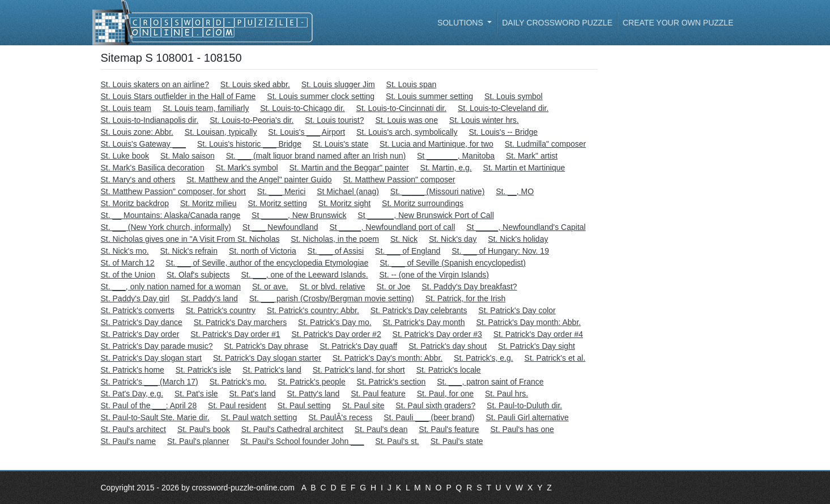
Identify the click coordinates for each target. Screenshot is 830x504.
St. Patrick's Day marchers (241, 322)
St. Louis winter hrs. (484, 120)
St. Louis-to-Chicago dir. (302, 108)
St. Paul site (363, 405)
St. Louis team (126, 108)
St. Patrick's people (311, 382)
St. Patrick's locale (449, 370)
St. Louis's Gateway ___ (144, 144)
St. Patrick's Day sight (537, 346)
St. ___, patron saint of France (490, 382)
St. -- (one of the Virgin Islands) (434, 275)
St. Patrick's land (272, 370)
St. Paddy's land (209, 298)
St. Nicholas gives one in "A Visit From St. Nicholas (190, 239)
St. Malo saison (188, 156)
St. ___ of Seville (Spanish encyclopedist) (453, 263)
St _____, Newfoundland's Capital (526, 227)
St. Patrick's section (391, 382)
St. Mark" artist (532, 156)
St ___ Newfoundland (280, 227)
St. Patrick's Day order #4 (538, 334)
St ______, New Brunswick (299, 215)
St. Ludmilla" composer (545, 144)
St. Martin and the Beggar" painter (349, 168)
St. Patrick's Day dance (142, 322)
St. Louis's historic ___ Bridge (249, 144)
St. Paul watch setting (259, 417)
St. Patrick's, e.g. (484, 358)
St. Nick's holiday (518, 239)
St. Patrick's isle (203, 370)
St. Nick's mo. (125, 251)
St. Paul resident (237, 405)
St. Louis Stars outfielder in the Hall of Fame (178, 96)
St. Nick (404, 239)
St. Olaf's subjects (198, 275)
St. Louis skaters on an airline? (155, 84)
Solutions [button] (461, 23)
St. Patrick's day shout (448, 346)
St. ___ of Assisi (336, 251)
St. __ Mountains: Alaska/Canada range (171, 215)
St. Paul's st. (397, 441)
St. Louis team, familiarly (206, 108)
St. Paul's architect (134, 429)
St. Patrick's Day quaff (358, 346)
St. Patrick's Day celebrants (419, 310)
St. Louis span (412, 84)
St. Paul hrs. (506, 394)
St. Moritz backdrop (135, 203)
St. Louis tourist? (334, 120)
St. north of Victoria (263, 251)
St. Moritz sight (345, 203)
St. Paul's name (129, 441)
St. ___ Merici (282, 191)
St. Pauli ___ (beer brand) (429, 417)
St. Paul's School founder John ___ (302, 441)
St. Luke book (125, 156)
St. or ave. (270, 287)
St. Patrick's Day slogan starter (267, 358)
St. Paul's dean (381, 429)
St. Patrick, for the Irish (466, 298)
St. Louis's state (340, 144)
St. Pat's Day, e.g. (132, 394)
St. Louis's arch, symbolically (407, 132)
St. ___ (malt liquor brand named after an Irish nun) (316, 156)
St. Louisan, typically (221, 132)
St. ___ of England (408, 251)
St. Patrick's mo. (238, 382)
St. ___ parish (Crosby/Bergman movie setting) (332, 298)
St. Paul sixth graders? (435, 405)
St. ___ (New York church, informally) (166, 227)
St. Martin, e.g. (446, 168)
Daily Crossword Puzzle (557, 23)
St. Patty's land (313, 394)
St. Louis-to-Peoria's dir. (252, 120)
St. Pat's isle (196, 394)
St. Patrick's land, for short (359, 370)
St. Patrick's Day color (517, 310)
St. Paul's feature (449, 429)
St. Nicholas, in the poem (335, 239)
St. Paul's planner (198, 441)
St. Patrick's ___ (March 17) (150, 382)
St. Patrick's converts (138, 310)
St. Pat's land (252, 394)
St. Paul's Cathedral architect (292, 429)
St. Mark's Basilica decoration (153, 168)
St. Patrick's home (133, 370)
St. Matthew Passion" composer (399, 180)
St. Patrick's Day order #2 (336, 334)
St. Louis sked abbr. (255, 84)
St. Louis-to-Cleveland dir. (503, 108)
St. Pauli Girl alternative (527, 417)
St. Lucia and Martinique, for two (437, 144)
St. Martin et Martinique (524, 168)
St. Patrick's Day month (423, 322)
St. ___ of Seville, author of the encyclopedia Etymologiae (267, 263)
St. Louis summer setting (429, 96)
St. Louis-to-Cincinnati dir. (402, 108)
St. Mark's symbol (247, 168)
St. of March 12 (128, 263)
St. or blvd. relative (333, 287)
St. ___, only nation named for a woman (171, 287)
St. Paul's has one (522, 429)
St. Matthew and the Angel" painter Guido (259, 180)
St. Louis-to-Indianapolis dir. (150, 120)
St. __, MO (515, 191)
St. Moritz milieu (208, 203)
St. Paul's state (457, 441)
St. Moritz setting (277, 203)
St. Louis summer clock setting (321, 96)
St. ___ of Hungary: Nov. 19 (500, 251)
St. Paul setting (304, 405)
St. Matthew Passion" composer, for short (173, 191)
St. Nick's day (453, 239)
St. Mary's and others (138, 180)
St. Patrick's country (221, 310)
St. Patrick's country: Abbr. (313, 310)
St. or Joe (393, 287)
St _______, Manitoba (456, 156)
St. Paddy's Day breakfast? (469, 287)
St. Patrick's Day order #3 (437, 334)
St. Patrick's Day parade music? (157, 346)
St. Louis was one (407, 120)
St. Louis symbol (514, 96)
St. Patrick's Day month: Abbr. (528, 322)
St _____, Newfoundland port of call (392, 227)
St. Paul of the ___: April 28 (149, 405)
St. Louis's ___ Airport (307, 132)
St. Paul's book (204, 429)
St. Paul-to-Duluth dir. (524, 405)
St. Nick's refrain (189, 251)
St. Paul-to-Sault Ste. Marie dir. (155, 417)
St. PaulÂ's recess (340, 417)
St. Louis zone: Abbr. (137, 132)
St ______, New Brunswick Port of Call (425, 215)
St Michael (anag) (348, 191)
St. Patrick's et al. (555, 358)
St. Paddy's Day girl (135, 298)
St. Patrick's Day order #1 (235, 334)
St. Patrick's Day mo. (335, 322)
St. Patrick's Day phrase (266, 346)
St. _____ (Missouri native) (438, 191)
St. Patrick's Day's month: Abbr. (388, 358)
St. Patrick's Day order (140, 334)
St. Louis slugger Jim (338, 84)
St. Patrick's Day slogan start (152, 358)
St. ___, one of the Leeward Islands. (304, 275)
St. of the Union (128, 275)
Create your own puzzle (678, 23)
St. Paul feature (378, 394)
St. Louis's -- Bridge (503, 132)
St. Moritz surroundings (423, 203)
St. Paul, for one (445, 394)
